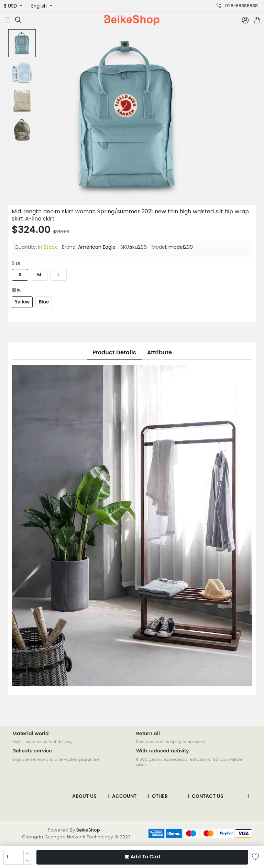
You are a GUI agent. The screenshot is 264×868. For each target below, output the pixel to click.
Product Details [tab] (114, 353)
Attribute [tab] (159, 353)
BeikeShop (88, 830)
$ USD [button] (11, 6)
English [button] (40, 6)
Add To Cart (142, 857)
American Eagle (97, 247)
